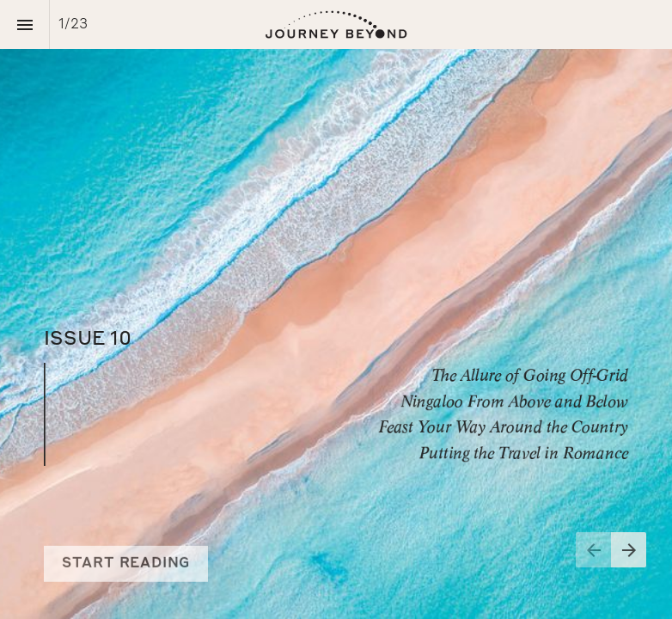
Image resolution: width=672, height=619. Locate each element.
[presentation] (336, 309)
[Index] (24, 25)
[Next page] (629, 550)
